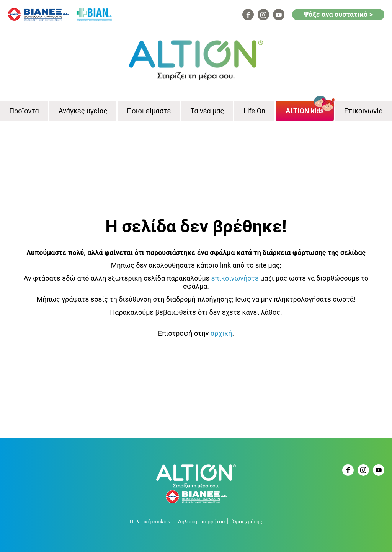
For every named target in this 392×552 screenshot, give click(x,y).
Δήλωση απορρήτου (201, 521)
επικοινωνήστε (235, 278)
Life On (255, 111)
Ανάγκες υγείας (83, 111)
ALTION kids (305, 111)
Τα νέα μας (207, 111)
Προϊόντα (24, 111)
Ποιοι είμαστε (149, 111)
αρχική (221, 333)
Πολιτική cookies (150, 521)
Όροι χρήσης (247, 521)
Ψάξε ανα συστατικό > (338, 14)
